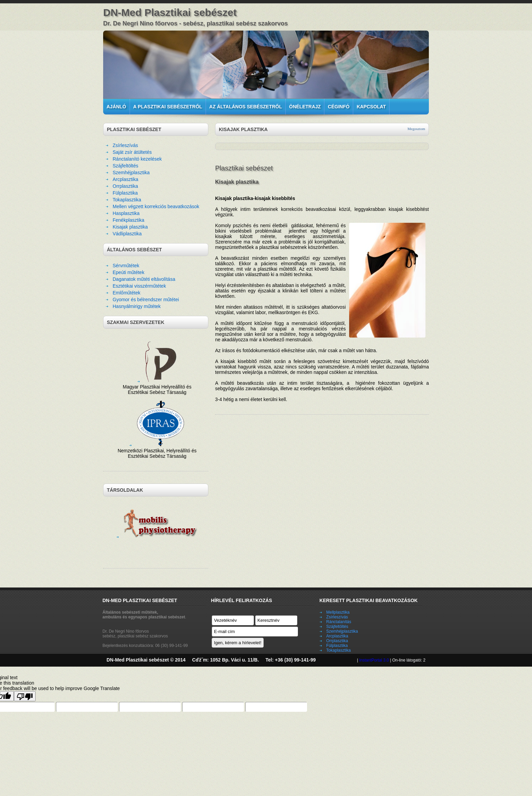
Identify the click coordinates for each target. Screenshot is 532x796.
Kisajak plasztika (130, 227)
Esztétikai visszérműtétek (139, 286)
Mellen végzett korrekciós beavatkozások (156, 206)
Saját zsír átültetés (132, 152)
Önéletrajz (305, 107)
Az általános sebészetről (246, 107)
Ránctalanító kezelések (137, 159)
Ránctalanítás (339, 622)
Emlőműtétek (127, 293)
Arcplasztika (125, 179)
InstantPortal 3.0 (374, 660)
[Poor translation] (25, 696)
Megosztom (416, 129)
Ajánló (116, 107)
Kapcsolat (371, 107)
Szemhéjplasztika (131, 173)
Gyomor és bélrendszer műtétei (146, 300)
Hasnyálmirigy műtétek (137, 306)
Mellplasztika (338, 612)
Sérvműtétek (126, 266)
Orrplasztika (125, 186)
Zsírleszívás (125, 145)
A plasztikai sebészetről (168, 107)
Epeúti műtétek (128, 272)
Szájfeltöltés (125, 166)
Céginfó (339, 107)
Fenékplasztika (128, 220)
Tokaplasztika (127, 200)
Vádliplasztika (127, 234)
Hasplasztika (126, 213)
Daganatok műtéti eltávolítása (144, 279)
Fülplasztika (125, 193)
